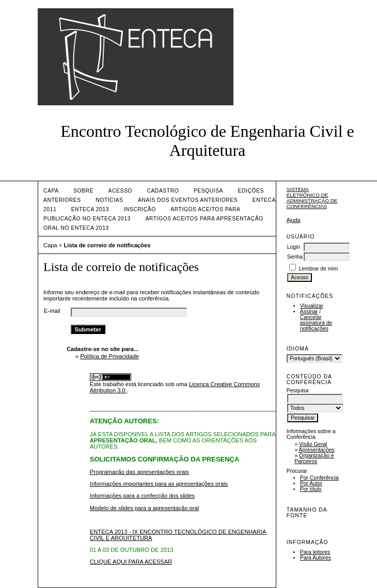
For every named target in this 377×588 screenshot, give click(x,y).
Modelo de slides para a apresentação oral (144, 508)
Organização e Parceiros (314, 458)
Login (294, 247)
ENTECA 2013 (90, 209)
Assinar (309, 312)
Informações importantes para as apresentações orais (159, 484)
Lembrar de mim (319, 269)
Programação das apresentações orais (139, 472)
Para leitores (315, 552)
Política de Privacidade (109, 356)
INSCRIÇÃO (139, 209)
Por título (311, 489)
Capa (51, 191)
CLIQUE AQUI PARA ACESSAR (131, 562)
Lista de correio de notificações (107, 245)
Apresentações (317, 450)
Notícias (109, 200)
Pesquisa (208, 191)
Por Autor (311, 483)
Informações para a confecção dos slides (142, 496)
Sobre (83, 191)
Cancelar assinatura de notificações (316, 323)
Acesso (120, 191)
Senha (295, 257)
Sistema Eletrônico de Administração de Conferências (312, 198)
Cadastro (163, 191)
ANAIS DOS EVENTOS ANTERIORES (188, 200)
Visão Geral (313, 444)
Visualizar (312, 306)
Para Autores (316, 558)
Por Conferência (319, 478)
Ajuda (294, 220)
